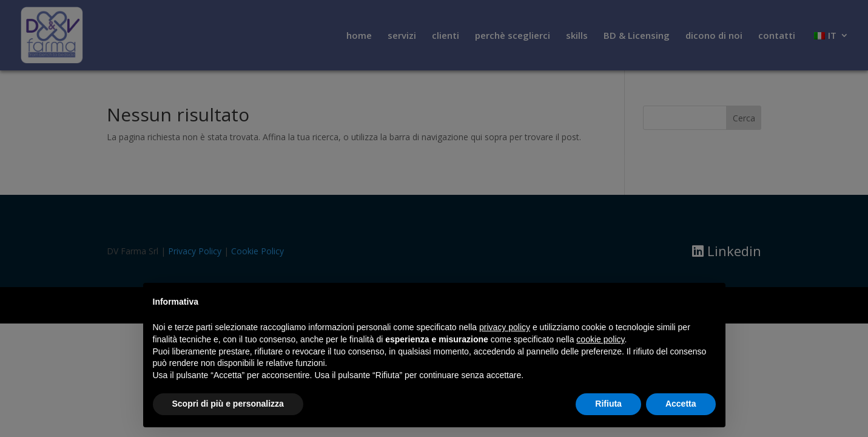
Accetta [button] (681, 404)
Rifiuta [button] (608, 404)
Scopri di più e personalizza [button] (228, 404)
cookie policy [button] (600, 339)
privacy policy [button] (505, 327)
